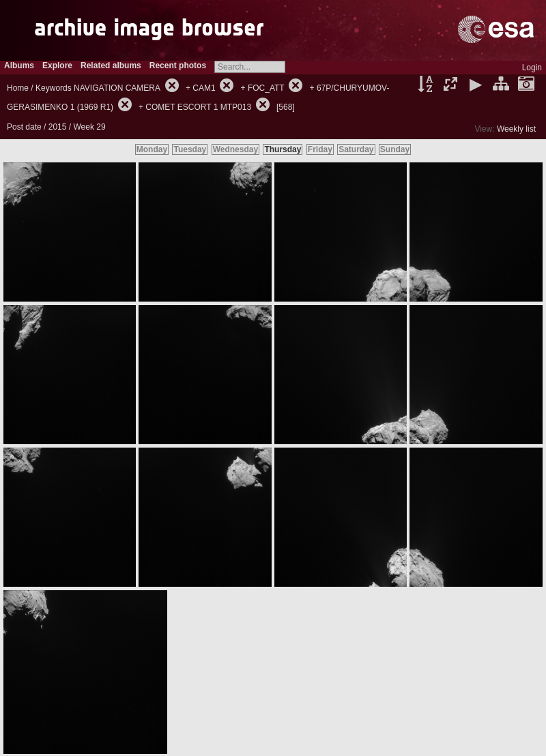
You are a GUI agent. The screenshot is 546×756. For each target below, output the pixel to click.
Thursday (283, 149)
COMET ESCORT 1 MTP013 (198, 107)
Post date (24, 127)
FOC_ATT (266, 88)
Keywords (54, 88)
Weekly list (516, 129)
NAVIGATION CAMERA (117, 88)
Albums (19, 66)
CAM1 (204, 88)
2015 (58, 127)
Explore (57, 66)
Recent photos (178, 66)
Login (532, 68)
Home (18, 88)
